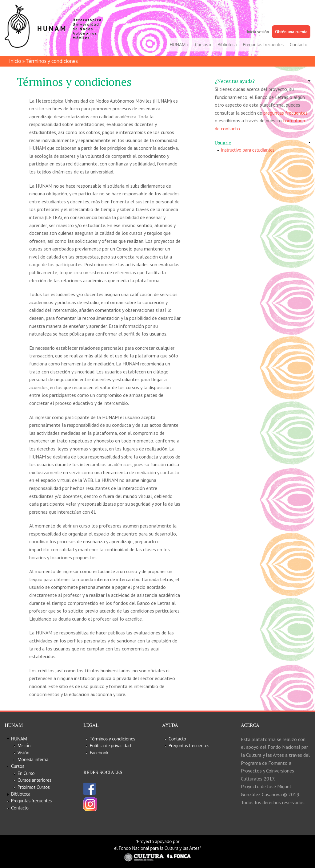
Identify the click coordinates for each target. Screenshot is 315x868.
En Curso (26, 773)
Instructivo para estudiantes (248, 150)
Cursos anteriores (34, 780)
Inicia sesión (258, 32)
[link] (263, 81)
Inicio (15, 61)
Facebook (99, 753)
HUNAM (179, 45)
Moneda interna (33, 759)
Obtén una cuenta (291, 32)
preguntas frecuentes (285, 113)
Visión (23, 753)
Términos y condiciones (113, 739)
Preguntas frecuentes (263, 45)
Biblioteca (227, 45)
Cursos (203, 45)
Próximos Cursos (34, 787)
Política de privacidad (110, 746)
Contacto (299, 45)
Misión (24, 746)
